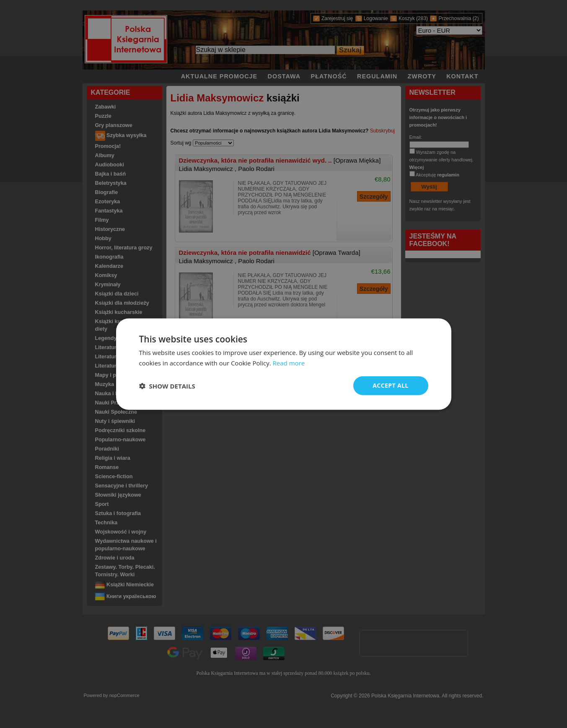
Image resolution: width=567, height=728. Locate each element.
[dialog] (284, 364)
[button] (167, 386)
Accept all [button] (390, 385)
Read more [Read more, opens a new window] (289, 363)
